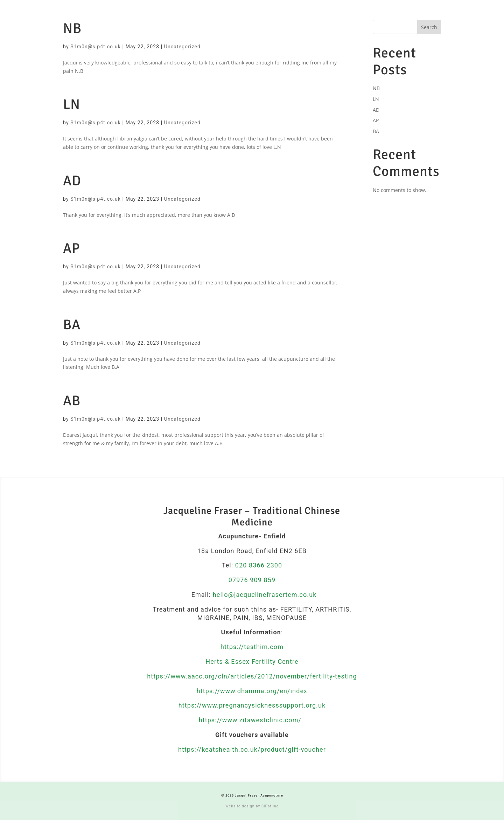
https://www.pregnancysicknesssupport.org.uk (252, 705)
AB (72, 401)
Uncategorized (182, 47)
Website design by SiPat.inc (252, 806)
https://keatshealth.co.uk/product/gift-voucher (252, 749)
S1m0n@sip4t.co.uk (96, 47)
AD (72, 181)
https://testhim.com (252, 647)
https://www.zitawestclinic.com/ (251, 720)
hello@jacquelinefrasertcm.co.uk (265, 595)
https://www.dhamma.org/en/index (252, 691)
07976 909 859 (252, 580)
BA (72, 325)
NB (72, 28)
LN (72, 104)
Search (429, 27)
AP (72, 248)
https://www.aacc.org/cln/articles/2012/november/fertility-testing (252, 676)
